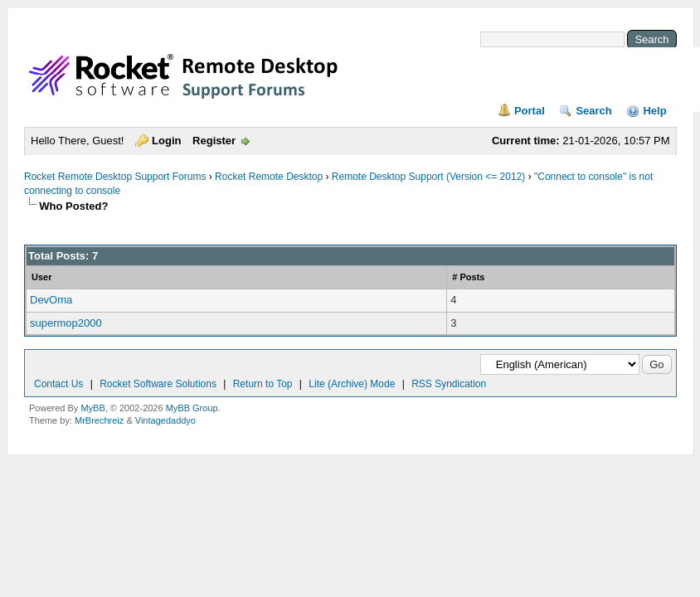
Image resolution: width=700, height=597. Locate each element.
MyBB (92, 408)
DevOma (51, 300)
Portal (530, 111)
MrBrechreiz (99, 420)
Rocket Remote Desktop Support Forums (115, 177)
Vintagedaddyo (165, 420)
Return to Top (263, 384)
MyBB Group (192, 408)
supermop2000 (66, 323)
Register (214, 141)
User (41, 277)
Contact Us (58, 384)
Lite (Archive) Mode (352, 384)
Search (593, 111)
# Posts (468, 277)
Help (654, 111)
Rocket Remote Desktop (269, 177)
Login (166, 141)
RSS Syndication (449, 384)
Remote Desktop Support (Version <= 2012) (428, 177)
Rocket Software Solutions (158, 384)
